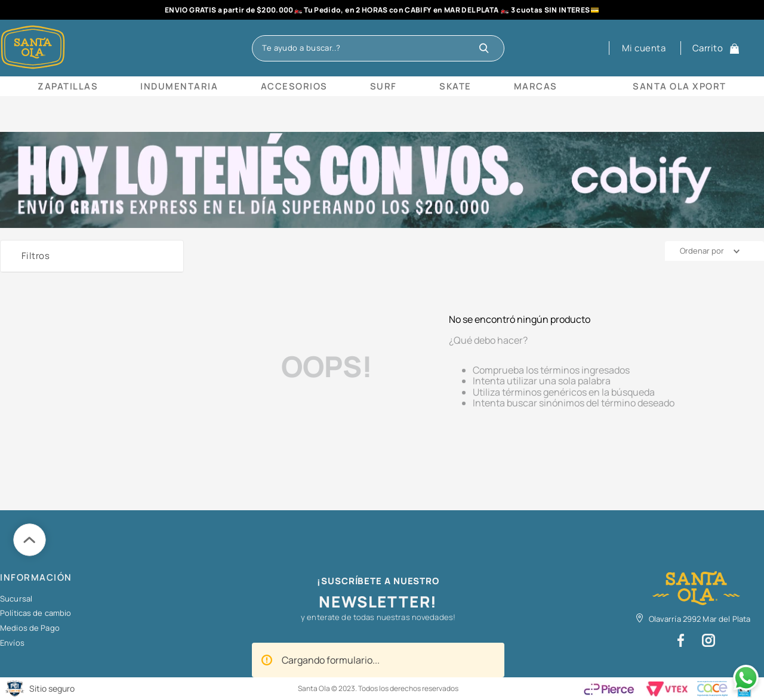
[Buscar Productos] (487, 48)
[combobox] (378, 48)
